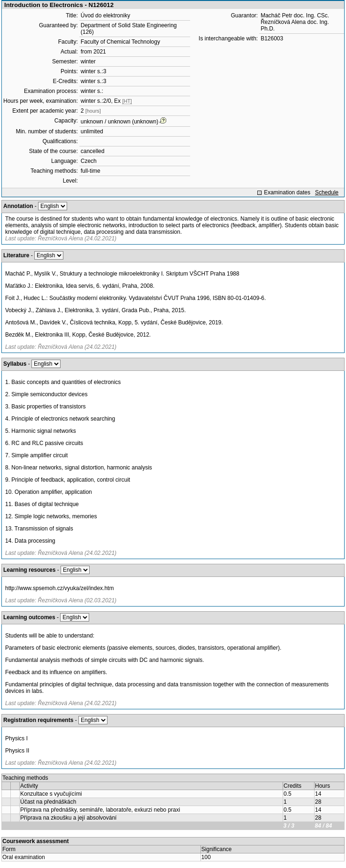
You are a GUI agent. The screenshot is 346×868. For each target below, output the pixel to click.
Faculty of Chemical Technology (120, 42)
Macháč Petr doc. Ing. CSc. (295, 15)
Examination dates (287, 192)
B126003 (272, 38)
